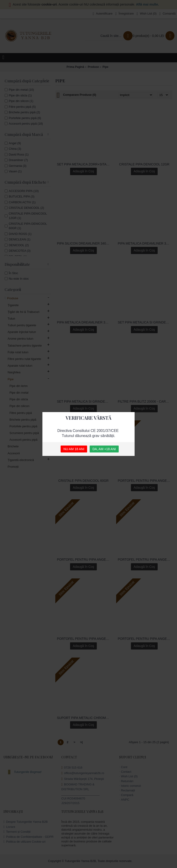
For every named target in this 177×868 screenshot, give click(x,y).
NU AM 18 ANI (74, 449)
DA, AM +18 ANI (104, 449)
